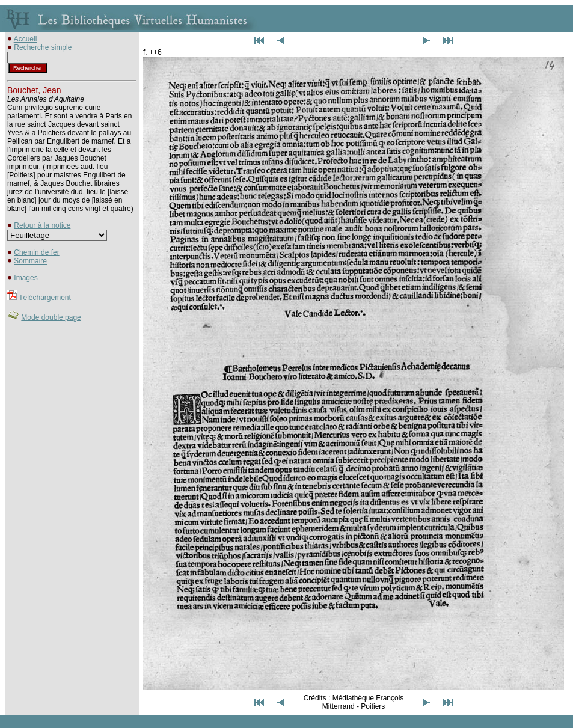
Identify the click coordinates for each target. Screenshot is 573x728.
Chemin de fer (36, 252)
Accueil (26, 39)
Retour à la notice (42, 225)
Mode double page (51, 317)
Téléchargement (45, 298)
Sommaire (30, 261)
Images (26, 278)
